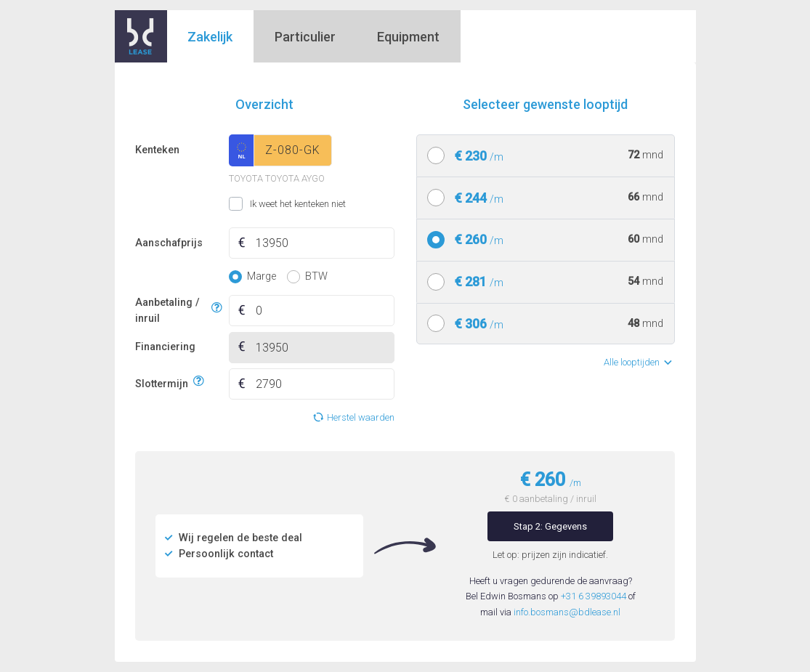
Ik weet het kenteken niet (247, 204)
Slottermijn (162, 382)
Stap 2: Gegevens (550, 526)
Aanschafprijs (169, 243)
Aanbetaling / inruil (171, 311)
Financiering (165, 347)
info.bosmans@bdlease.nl (567, 612)
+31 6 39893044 (594, 596)
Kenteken (157, 150)
